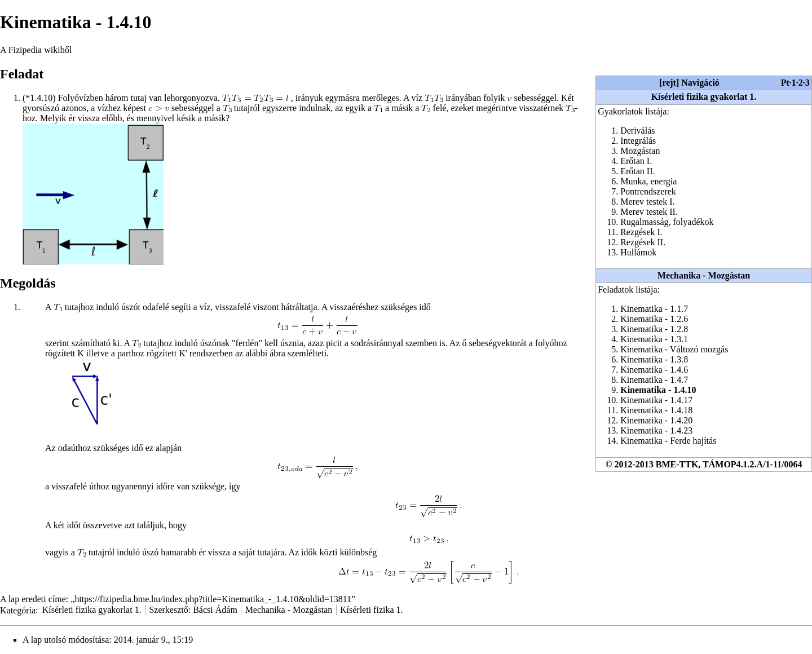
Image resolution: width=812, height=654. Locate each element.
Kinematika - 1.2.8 (654, 329)
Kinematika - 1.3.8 (654, 359)
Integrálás (638, 141)
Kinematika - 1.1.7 (654, 309)
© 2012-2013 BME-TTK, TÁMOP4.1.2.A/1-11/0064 (704, 464)
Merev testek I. (647, 202)
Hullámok (638, 252)
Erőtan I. (636, 161)
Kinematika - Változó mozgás (674, 349)
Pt (785, 83)
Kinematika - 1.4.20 (656, 420)
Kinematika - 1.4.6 (654, 370)
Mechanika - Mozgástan (704, 275)
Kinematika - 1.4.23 (656, 430)
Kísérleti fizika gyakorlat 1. (704, 97)
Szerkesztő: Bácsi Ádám (193, 610)
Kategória (18, 610)
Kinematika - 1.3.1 (654, 339)
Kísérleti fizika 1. (372, 610)
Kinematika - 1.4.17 (656, 400)
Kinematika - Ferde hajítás (668, 441)
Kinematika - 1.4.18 (656, 410)
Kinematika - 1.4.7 (654, 380)
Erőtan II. (637, 171)
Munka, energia (648, 181)
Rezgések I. (641, 232)
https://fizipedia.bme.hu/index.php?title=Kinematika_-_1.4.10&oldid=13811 (213, 599)
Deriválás (637, 131)
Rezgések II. (643, 242)
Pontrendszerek (648, 191)
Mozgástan (640, 151)
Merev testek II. (649, 212)
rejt (669, 83)
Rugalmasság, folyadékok (667, 222)
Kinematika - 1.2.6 (654, 319)
